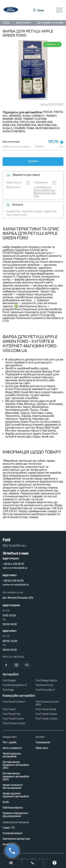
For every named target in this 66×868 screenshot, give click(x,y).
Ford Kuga (8, 690)
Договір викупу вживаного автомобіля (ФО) (16, 765)
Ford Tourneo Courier (14, 723)
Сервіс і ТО (9, 828)
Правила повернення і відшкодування (15, 815)
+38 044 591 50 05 (13, 581)
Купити (33, 161)
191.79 (53, 142)
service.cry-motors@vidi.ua (16, 585)
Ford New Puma (44, 685)
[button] (38, 10)
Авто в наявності (12, 748)
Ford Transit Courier (13, 719)
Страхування (43, 742)
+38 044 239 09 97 (13, 564)
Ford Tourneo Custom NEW (47, 703)
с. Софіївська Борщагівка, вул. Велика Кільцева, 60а (45, 192)
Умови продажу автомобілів (12, 755)
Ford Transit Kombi (46, 709)
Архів (6, 802)
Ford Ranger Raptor (46, 680)
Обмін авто (42, 748)
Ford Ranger (9, 680)
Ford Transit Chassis (46, 714)
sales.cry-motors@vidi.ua (15, 568)
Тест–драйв (10, 742)
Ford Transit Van (12, 714)
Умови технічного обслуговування (13, 786)
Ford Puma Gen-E (45, 690)
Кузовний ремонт (13, 833)
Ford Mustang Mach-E (15, 685)
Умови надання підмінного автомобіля (16, 795)
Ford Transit (9, 709)
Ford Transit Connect (14, 702)
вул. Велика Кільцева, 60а (18, 598)
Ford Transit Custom (47, 719)
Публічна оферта (13, 808)
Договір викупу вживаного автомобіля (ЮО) (16, 776)
